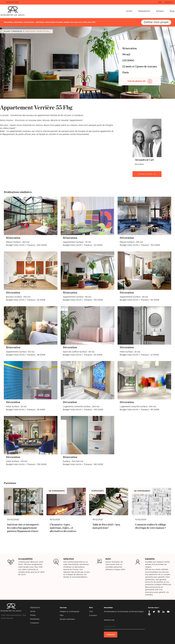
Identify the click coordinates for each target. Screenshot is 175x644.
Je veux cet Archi (145, 174)
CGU (91, 612)
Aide (160, 2)
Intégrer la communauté (69, 612)
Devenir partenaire (67, 619)
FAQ (62, 615)
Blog (172, 11)
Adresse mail (109, 620)
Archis (129, 11)
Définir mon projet (156, 22)
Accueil (7, 31)
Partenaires (35, 619)
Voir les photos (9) (137, 81)
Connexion (169, 2)
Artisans (160, 11)
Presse (33, 615)
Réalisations (144, 11)
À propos (93, 615)
